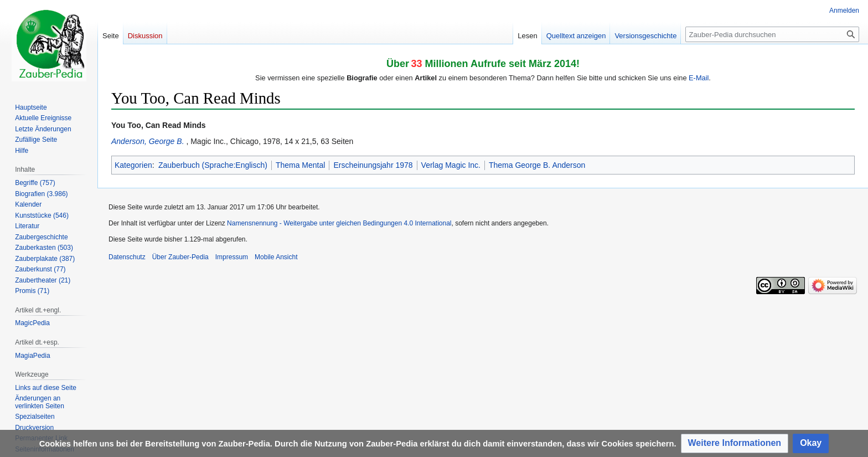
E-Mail (699, 78)
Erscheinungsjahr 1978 (373, 165)
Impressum (232, 257)
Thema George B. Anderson (537, 165)
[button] (735, 443)
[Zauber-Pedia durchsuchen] (772, 34)
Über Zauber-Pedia (180, 257)
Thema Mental (300, 165)
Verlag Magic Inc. (451, 165)
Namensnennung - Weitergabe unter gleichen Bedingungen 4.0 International (339, 223)
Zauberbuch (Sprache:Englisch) (213, 165)
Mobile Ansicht (276, 257)
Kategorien (133, 165)
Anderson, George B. (148, 141)
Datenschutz (127, 257)
